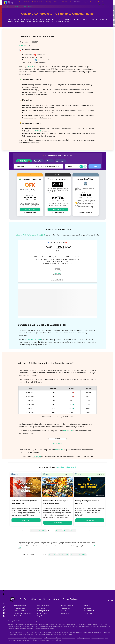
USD (81, 166)
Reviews (59, 531)
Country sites (90, 611)
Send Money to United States (52, 638)
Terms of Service (62, 634)
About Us (87, 605)
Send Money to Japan (23, 640)
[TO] (51, 166)
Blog (86, 2)
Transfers (38, 161)
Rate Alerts (59, 450)
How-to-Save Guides (67, 605)
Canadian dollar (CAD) (38, 531)
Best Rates (26, 2)
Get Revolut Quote (58, 209)
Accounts (60, 161)
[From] (25, 166)
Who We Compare (43, 605)
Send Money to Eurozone (35, 638)
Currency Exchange (52, 2)
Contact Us (87, 608)
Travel (49, 161)
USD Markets (18, 7)
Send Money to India (98, 638)
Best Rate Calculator (20, 605)
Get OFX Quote (30, 209)
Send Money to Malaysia (54, 640)
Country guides (42, 613)
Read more (26, 520)
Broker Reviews (65, 608)
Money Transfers (38, 2)
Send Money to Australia (38, 640)
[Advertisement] (57, 576)
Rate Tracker (68, 431)
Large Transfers (42, 616)
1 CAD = (57, 280)
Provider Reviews (66, 2)
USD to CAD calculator (33, 340)
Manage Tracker (57, 274)
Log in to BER (88, 613)
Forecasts (78, 2)
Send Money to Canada (83, 638)
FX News (63, 611)
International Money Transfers (17, 638)
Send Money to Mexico (69, 638)
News (46, 474)
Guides (15, 474)
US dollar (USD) (63, 555)
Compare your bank (84, 212)
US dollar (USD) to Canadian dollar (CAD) (31, 235)
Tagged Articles (65, 613)
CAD (85, 166)
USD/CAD (23, 45)
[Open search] (95, 3)
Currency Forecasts (43, 611)
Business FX (18, 616)
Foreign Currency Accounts (23, 613)
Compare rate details (30, 212)
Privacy (70, 634)
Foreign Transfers (20, 608)
